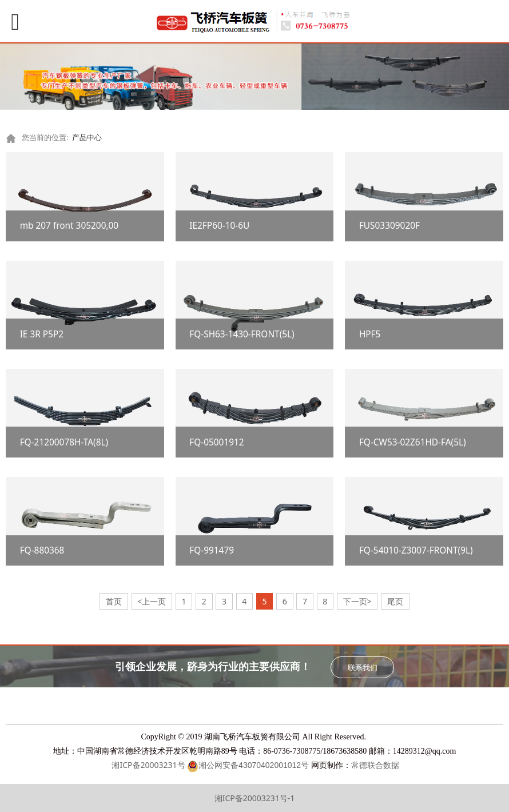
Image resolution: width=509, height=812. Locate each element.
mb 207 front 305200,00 (69, 226)
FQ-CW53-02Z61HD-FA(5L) (413, 442)
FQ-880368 (42, 550)
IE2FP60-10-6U (219, 226)
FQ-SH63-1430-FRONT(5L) (242, 334)
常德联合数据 (375, 765)
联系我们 (363, 667)
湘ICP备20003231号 (148, 765)
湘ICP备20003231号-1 (255, 798)
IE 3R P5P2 (42, 334)
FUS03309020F (389, 226)
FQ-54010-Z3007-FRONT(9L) (416, 550)
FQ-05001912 (216, 442)
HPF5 (370, 334)
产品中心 (87, 138)
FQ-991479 (212, 550)
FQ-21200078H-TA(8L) (64, 442)
